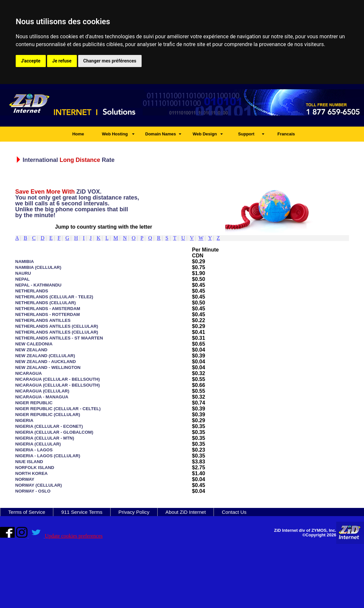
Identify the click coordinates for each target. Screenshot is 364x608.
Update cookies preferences (74, 536)
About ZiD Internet (186, 512)
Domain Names (161, 134)
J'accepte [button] (31, 61)
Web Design (205, 134)
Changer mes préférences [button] (110, 61)
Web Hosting (115, 134)
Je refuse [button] (62, 61)
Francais (286, 134)
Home (78, 134)
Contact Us (234, 512)
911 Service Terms (82, 512)
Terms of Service (27, 512)
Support (246, 134)
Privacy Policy (134, 512)
